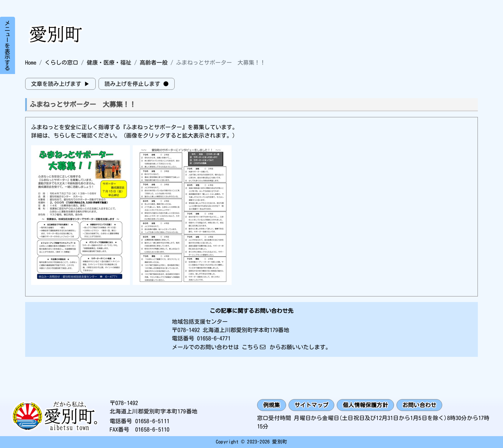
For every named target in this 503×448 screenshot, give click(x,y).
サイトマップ (311, 405)
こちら (250, 347)
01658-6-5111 (152, 421)
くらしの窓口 (61, 63)
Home (31, 63)
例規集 (272, 405)
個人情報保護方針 (365, 405)
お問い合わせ (419, 405)
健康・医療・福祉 (109, 63)
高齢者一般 (154, 63)
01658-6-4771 (214, 338)
